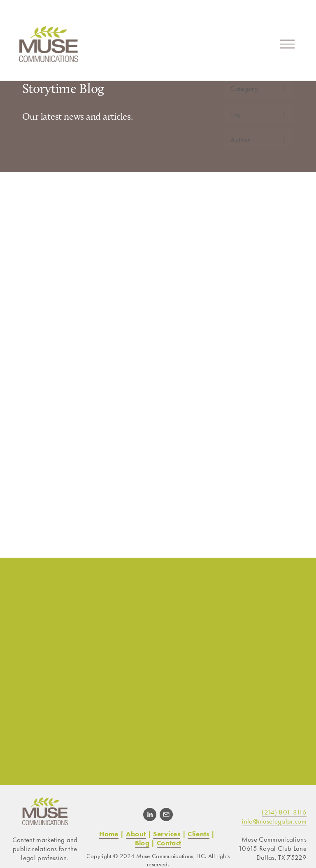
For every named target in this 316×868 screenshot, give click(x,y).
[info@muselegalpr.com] (166, 814)
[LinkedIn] (150, 814)
